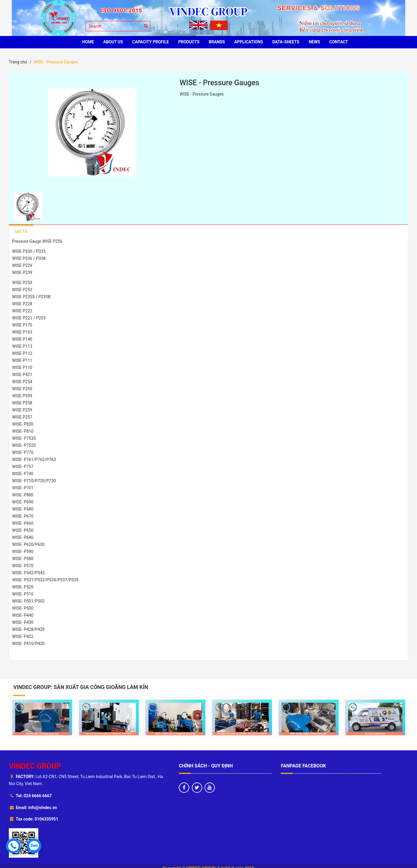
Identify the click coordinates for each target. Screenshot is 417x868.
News (314, 42)
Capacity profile (151, 42)
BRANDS (217, 42)
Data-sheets (286, 42)
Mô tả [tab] (21, 232)
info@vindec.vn (43, 808)
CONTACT (339, 42)
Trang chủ (18, 62)
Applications (249, 42)
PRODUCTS (189, 42)
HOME (88, 42)
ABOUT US (113, 42)
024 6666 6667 (38, 796)
